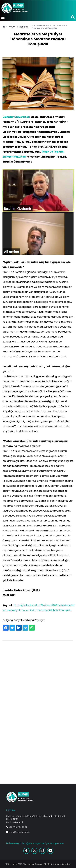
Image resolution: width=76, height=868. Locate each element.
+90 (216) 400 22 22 (17, 827)
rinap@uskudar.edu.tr (18, 832)
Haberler (24, 27)
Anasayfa (9, 27)
